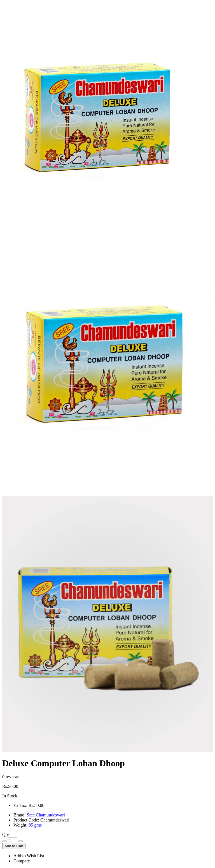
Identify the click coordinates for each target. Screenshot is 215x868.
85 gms (35, 825)
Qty (6, 835)
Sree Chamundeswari (46, 815)
